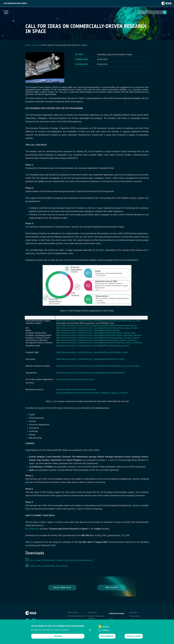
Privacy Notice (135, 616)
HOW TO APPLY (73, 613)
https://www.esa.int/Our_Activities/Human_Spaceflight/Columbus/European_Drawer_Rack (96, 333)
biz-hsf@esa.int (32, 529)
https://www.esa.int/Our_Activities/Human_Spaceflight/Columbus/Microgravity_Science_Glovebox (99, 343)
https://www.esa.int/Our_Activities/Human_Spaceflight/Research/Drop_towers (90, 359)
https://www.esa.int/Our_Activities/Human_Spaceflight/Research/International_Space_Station (97, 328)
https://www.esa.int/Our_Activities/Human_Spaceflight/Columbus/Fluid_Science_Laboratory (97, 340)
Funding (36, 45)
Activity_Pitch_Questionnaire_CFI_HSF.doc (49, 566)
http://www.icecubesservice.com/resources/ (75, 379)
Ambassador (93, 613)
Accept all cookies (134, 638)
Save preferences (107, 638)
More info (58, 638)
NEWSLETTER (73, 620)
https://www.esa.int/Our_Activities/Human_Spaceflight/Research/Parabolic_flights (92, 352)
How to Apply (112, 588)
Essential (106, 628)
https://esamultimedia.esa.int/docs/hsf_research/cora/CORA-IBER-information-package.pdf (96, 326)
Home (28, 45)
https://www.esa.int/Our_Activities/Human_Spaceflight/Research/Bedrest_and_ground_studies (98, 366)
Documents (134, 613)
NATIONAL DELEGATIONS (77, 616)
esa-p (111, 619)
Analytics (106, 632)
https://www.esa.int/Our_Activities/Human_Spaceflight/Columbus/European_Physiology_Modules (99, 335)
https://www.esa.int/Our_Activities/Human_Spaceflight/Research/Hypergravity (90, 373)
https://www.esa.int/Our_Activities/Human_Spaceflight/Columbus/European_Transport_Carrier (98, 338)
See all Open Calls (62, 588)
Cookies (132, 620)
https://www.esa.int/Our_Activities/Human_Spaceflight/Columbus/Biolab (88, 330)
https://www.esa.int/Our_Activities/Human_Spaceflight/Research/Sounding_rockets (93, 346)
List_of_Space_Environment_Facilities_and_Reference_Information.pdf (61, 560)
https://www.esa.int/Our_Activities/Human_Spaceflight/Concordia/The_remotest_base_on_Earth (98, 321)
